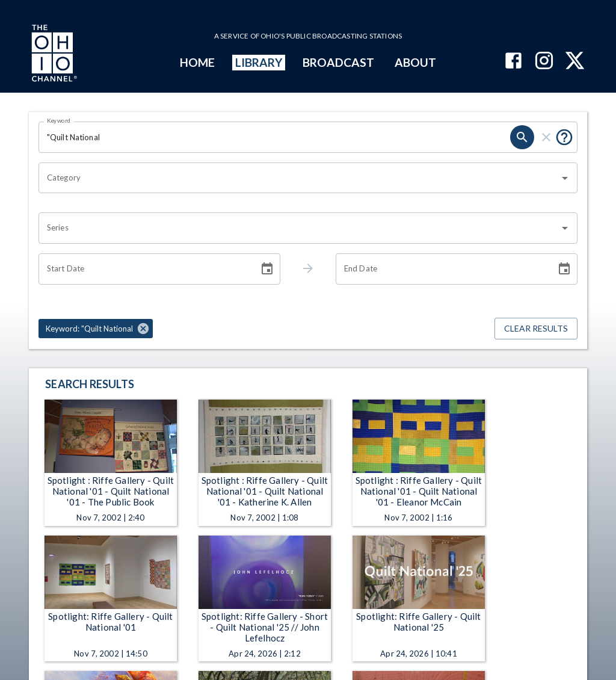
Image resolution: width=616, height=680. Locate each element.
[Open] (565, 178)
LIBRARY (259, 62)
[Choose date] (267, 269)
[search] (522, 137)
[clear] (546, 137)
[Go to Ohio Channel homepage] (53, 55)
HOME (197, 62)
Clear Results (536, 329)
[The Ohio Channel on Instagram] (544, 62)
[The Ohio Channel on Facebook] (513, 62)
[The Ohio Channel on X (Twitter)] (575, 62)
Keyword (59, 120)
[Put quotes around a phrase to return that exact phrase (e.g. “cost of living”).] (564, 137)
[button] (96, 329)
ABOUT (415, 62)
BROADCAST (339, 62)
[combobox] (299, 178)
